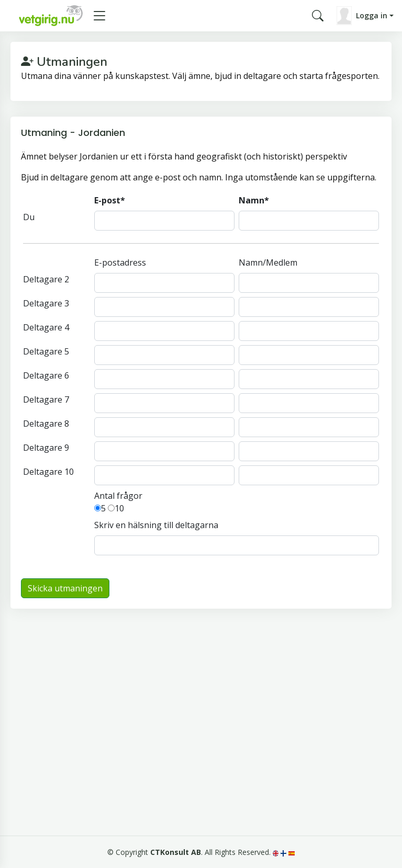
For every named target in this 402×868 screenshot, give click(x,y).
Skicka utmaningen (65, 588)
